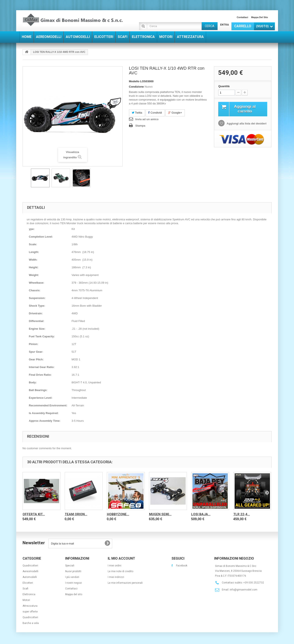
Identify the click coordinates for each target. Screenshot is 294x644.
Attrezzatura (30, 606)
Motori (26, 600)
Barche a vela (31, 623)
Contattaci (242, 17)
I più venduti (72, 577)
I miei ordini (115, 566)
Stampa (140, 126)
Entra (224, 25)
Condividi (155, 113)
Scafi (25, 589)
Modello (134, 81)
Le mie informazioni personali (125, 583)
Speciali (70, 566)
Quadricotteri (30, 566)
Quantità (224, 86)
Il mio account (121, 558)
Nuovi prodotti (73, 571)
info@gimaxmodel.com (244, 590)
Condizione (136, 87)
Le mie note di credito (120, 571)
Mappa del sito (260, 17)
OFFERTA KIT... (34, 514)
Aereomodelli (30, 571)
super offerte (30, 612)
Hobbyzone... (118, 514)
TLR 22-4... (242, 514)
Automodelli (30, 577)
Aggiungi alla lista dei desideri (246, 124)
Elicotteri (28, 583)
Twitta (137, 113)
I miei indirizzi (116, 577)
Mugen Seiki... (160, 514)
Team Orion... (76, 514)
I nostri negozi (74, 583)
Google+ (175, 113)
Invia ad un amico (147, 119)
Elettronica (29, 594)
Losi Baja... (201, 514)
